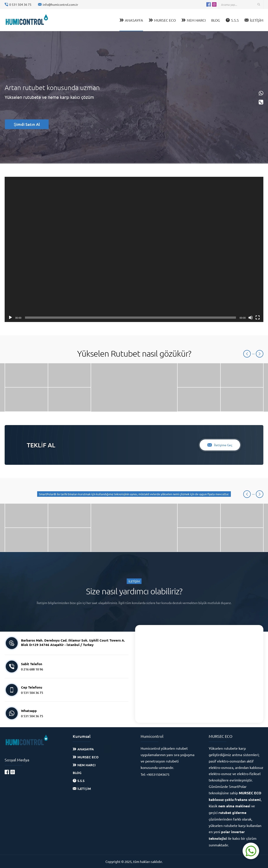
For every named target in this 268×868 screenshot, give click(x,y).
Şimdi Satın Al (27, 124)
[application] (134, 249)
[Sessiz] (251, 318)
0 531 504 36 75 (20, 4)
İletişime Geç (220, 445)
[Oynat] (10, 318)
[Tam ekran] (258, 318)
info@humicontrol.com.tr (60, 4)
